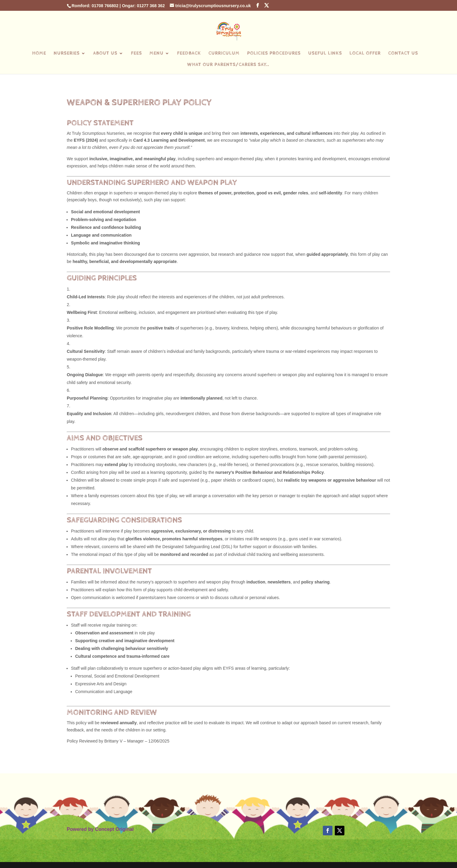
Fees (136, 54)
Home (39, 54)
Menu (156, 54)
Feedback (189, 54)
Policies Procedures (274, 54)
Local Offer (365, 54)
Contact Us (403, 54)
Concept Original (114, 829)
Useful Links (325, 54)
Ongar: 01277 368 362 (143, 6)
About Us (105, 54)
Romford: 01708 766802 (95, 6)
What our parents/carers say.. (228, 65)
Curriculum (224, 54)
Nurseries (67, 54)
